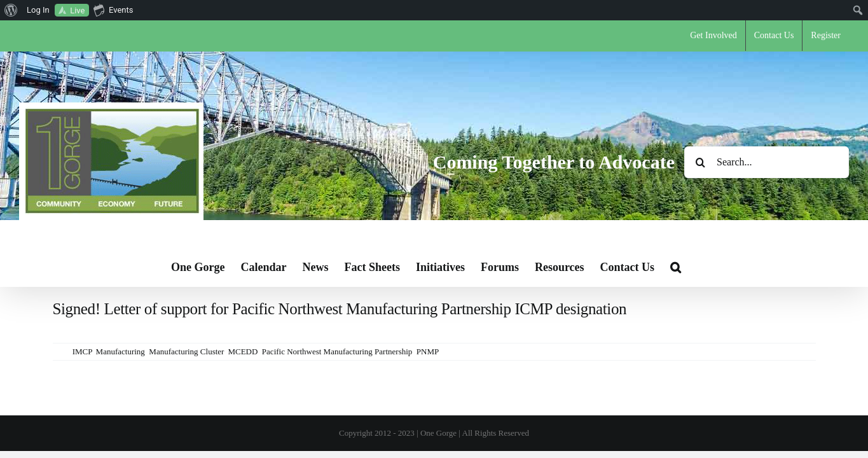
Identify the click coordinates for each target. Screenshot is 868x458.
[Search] (700, 162)
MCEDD (243, 351)
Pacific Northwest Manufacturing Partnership (337, 351)
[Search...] (767, 162)
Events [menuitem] (113, 10)
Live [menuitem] (77, 10)
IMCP (82, 351)
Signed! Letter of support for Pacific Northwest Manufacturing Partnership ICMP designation (340, 309)
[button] (742, 267)
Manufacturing (121, 351)
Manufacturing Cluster (186, 351)
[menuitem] (11, 10)
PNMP (428, 351)
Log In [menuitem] (38, 10)
